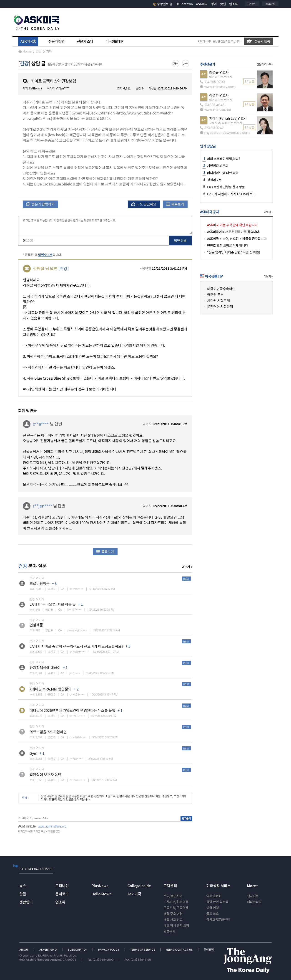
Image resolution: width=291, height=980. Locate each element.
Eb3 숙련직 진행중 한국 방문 (226, 187)
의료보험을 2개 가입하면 (48, 732)
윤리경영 (209, 950)
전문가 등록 (258, 41)
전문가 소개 (85, 41)
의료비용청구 (40, 583)
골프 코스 (213, 914)
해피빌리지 (254, 902)
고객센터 (170, 886)
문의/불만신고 (173, 896)
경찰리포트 (214, 180)
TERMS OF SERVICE (143, 950)
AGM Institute (27, 826)
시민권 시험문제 (218, 301)
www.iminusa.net (216, 110)
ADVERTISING (48, 950)
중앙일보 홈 (163, 4)
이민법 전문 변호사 (221, 77)
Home (25, 51)
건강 (39, 51)
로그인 (252, 4)
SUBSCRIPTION (78, 950)
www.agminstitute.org (52, 826)
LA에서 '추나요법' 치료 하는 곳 (53, 604)
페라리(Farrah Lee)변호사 (228, 118)
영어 (214, 4)
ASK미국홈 (28, 41)
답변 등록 (180, 240)
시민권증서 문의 (218, 166)
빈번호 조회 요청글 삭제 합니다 (228, 245)
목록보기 (175, 204)
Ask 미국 (134, 894)
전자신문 (253, 896)
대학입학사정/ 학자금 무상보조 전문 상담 (39, 831)
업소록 (234, 4)
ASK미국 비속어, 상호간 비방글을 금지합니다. (237, 239)
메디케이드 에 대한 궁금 (223, 173)
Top (15, 865)
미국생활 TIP (114, 41)
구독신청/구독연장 (176, 908)
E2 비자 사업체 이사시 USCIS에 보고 (231, 194)
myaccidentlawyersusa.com (225, 133)
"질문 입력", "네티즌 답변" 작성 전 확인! (233, 252)
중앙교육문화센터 (218, 919)
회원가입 (270, 4)
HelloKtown (184, 4)
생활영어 (26, 902)
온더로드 (62, 894)
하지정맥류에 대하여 (45, 668)
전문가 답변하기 (40, 204)
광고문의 (169, 931)
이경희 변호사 (219, 95)
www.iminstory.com (218, 87)
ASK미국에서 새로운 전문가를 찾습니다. (233, 232)
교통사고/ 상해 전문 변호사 (226, 123)
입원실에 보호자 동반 (45, 774)
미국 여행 (213, 908)
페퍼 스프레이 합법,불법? (224, 159)
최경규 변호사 (219, 72)
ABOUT (24, 950)
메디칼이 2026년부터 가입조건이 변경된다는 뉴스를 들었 (72, 710)
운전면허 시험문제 (220, 306)
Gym (33, 753)
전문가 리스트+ (265, 64)
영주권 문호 (215, 295)
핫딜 (223, 4)
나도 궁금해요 (144, 204)
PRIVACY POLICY (109, 950)
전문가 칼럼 (56, 41)
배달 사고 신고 (173, 919)
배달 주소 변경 (173, 914)
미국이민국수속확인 (221, 289)
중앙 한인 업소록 (217, 902)
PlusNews (100, 886)
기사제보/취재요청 (176, 902)
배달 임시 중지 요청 (176, 925)
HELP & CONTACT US (180, 950)
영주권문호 (214, 896)
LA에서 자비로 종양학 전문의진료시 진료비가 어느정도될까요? (76, 646)
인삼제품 (36, 625)
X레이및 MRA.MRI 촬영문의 (50, 689)
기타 (49, 51)
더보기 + (187, 567)
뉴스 (23, 886)
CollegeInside (139, 886)
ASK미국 (202, 4)
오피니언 (62, 886)
